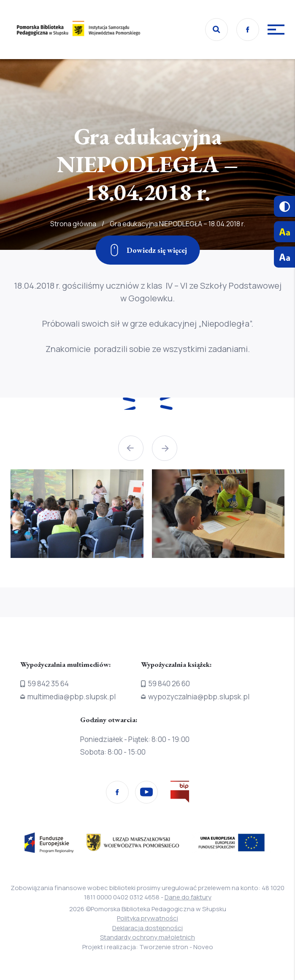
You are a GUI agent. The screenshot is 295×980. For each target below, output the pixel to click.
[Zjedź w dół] (147, 250)
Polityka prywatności (147, 918)
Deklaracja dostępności (147, 928)
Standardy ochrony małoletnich (147, 937)
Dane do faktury (188, 897)
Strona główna (73, 249)
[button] (131, 448)
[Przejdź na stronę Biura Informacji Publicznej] (180, 793)
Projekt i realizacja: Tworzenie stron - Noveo (148, 947)
